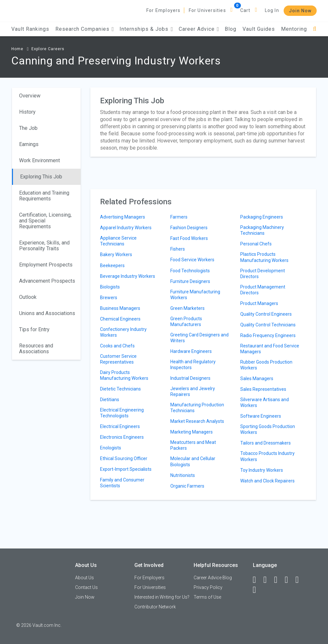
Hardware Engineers (191, 351)
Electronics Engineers (122, 437)
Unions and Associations (47, 313)
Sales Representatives (263, 389)
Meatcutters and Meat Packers (193, 445)
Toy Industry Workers (262, 470)
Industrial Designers (190, 378)
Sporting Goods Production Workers (268, 429)
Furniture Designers (190, 281)
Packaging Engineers (262, 217)
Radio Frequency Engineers (268, 335)
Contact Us (86, 587)
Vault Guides (259, 29)
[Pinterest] (300, 580)
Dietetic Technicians (120, 389)
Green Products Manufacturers (186, 322)
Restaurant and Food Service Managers (270, 349)
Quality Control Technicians (268, 325)
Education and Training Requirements (44, 196)
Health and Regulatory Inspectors (193, 365)
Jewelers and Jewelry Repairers (193, 391)
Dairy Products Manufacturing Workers (124, 375)
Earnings (29, 144)
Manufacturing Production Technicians (197, 408)
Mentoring (294, 29)
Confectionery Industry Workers (123, 332)
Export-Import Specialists (126, 469)
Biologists (110, 287)
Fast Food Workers (189, 238)
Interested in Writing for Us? (162, 597)
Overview (30, 96)
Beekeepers (112, 266)
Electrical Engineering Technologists (122, 413)
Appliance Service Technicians (118, 241)
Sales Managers (257, 378)
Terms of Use (207, 597)
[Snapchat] (257, 590)
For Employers (164, 10)
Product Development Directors (263, 274)
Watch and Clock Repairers (267, 481)
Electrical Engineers (120, 426)
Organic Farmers (187, 486)
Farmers (179, 217)
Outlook (28, 297)
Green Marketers (187, 308)
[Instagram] (289, 580)
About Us (85, 578)
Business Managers (120, 308)
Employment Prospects (46, 265)
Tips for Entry (34, 329)
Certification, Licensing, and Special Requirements (45, 221)
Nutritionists (183, 475)
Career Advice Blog (213, 578)
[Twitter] (279, 580)
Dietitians (110, 400)
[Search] (315, 29)
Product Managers (259, 303)
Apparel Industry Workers (126, 228)
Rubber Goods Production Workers (266, 365)
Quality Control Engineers (266, 314)
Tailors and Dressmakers (266, 443)
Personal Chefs (256, 244)
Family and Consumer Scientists (122, 483)
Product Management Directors (263, 290)
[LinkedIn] (268, 580)
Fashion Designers (189, 228)
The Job (28, 128)
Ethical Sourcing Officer (124, 458)
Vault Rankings (30, 29)
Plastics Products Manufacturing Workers (264, 257)
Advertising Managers (123, 217)
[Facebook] (257, 580)
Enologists (111, 448)
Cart (245, 10)
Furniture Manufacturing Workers (195, 295)
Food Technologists (190, 271)
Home (17, 49)
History (27, 112)
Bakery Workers (116, 254)
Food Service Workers (192, 260)
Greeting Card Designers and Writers (199, 338)
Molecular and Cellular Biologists (193, 461)
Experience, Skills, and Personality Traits (44, 246)
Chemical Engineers (120, 319)
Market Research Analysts (197, 421)
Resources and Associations (36, 349)
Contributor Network (155, 607)
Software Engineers (261, 416)
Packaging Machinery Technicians (262, 230)
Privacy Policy (208, 587)
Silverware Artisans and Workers (265, 402)
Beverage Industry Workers (128, 276)
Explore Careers (48, 49)
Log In (272, 10)
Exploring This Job (41, 177)
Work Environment (40, 160)
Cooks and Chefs (117, 346)
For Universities (207, 10)
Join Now (300, 11)
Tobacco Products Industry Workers (267, 456)
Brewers (109, 298)
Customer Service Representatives (118, 359)
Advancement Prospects (47, 281)
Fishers (178, 249)
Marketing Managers (192, 432)
